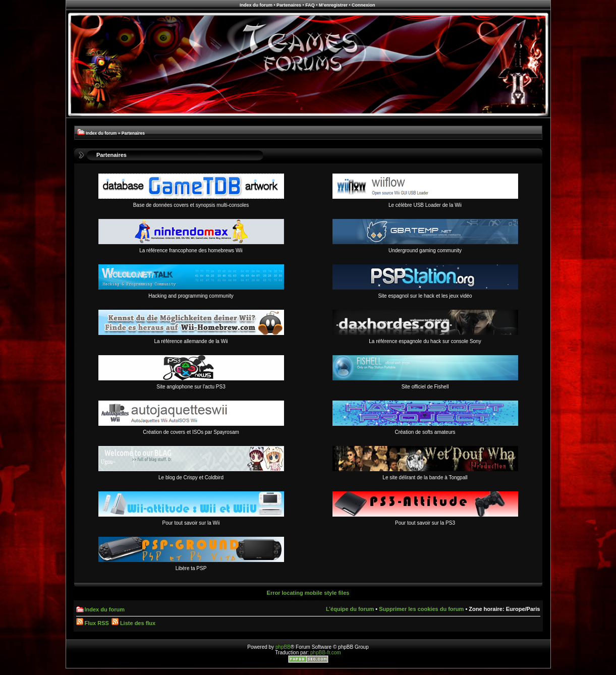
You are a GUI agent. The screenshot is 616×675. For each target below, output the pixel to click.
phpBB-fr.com (326, 653)
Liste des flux (133, 623)
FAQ (310, 5)
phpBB (283, 647)
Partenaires (289, 5)
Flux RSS (93, 623)
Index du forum (256, 5)
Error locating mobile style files (308, 593)
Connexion (363, 5)
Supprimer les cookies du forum (421, 609)
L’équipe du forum (350, 609)
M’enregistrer (333, 5)
